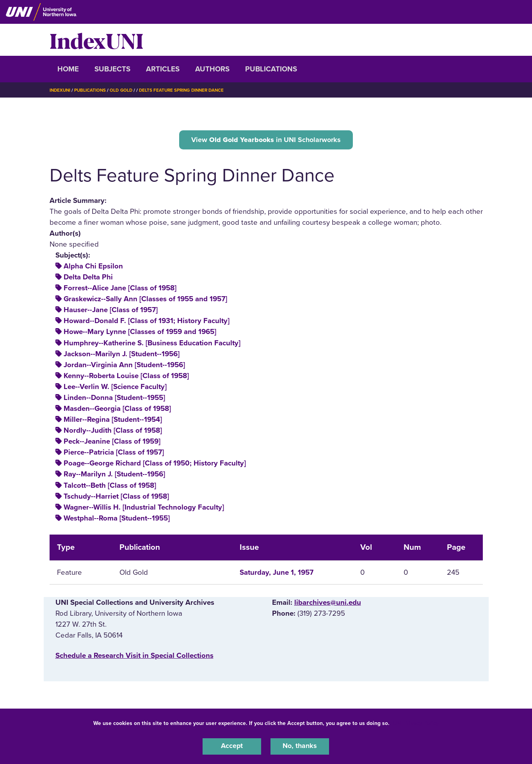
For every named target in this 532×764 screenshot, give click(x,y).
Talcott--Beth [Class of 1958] (110, 486)
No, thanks (300, 746)
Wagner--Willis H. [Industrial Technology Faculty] (144, 508)
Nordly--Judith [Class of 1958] (113, 432)
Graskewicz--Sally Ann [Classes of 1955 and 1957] (145, 300)
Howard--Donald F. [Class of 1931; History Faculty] (147, 322)
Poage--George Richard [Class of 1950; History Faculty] (155, 464)
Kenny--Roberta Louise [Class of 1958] (126, 377)
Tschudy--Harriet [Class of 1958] (116, 497)
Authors (212, 69)
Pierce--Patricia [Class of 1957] (114, 453)
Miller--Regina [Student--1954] (113, 421)
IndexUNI (96, 40)
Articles (163, 69)
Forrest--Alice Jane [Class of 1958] (120, 289)
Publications (271, 69)
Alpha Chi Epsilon (93, 267)
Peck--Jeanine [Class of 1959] (112, 442)
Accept (232, 746)
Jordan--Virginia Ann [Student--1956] (124, 366)
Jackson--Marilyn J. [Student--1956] (122, 355)
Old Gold (124, 90)
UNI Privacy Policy (416, 722)
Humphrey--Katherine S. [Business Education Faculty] (152, 344)
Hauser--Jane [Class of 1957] (111, 311)
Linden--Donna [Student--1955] (114, 399)
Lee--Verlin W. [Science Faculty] (115, 388)
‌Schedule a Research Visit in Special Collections (134, 657)
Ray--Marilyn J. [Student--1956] (114, 475)
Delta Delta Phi (88, 278)
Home (68, 69)
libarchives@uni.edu (328, 603)
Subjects (112, 69)
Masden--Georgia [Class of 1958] (117, 410)
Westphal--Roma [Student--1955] (117, 519)
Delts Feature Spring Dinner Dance (187, 90)
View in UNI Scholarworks (266, 140)
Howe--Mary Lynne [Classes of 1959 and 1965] (140, 333)
